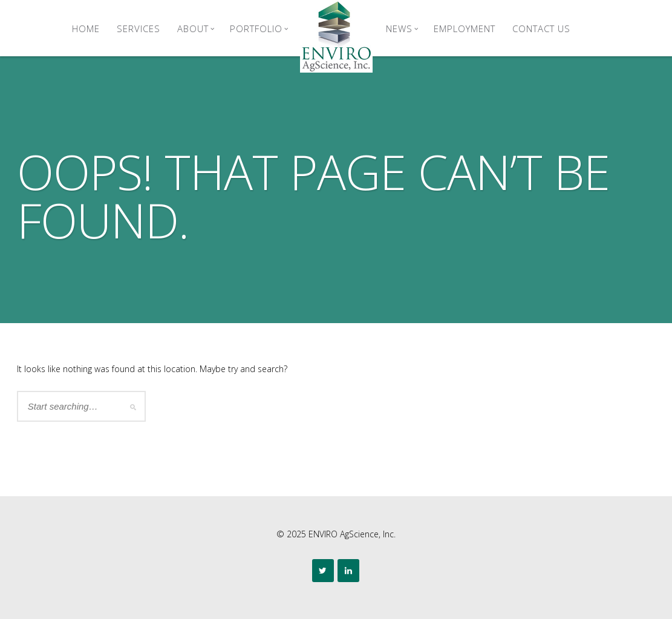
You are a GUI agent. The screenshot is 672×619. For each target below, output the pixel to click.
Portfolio (259, 28)
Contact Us (541, 28)
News (402, 28)
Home (86, 28)
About (196, 28)
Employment (465, 28)
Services (139, 28)
